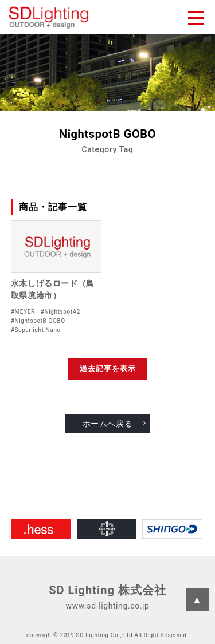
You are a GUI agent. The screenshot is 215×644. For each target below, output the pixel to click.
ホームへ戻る (108, 424)
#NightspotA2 (60, 312)
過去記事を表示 (108, 368)
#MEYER (23, 312)
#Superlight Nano (36, 330)
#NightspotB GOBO (38, 321)
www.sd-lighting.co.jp (108, 606)
